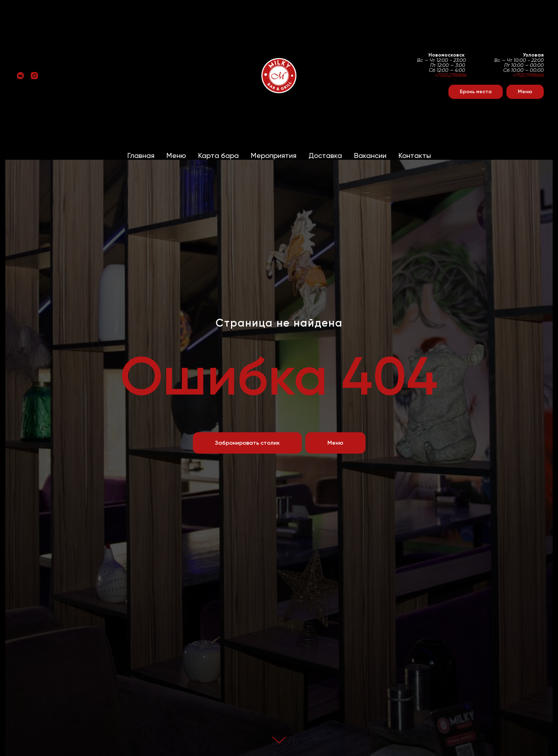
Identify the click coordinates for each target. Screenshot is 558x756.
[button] (476, 92)
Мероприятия (274, 155)
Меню (176, 155)
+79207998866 (528, 75)
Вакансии (370, 155)
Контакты (415, 155)
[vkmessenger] (20, 76)
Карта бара (219, 155)
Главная (141, 155)
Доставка (325, 155)
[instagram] (34, 76)
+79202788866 (451, 75)
